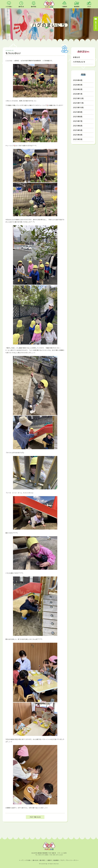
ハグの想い (9, 7)
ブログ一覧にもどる (35, 817)
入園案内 (64, 7)
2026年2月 (78, 89)
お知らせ (76, 57)
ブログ (89, 7)
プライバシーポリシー (72, 860)
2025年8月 (78, 117)
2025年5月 (78, 130)
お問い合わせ (96, 25)
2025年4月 (78, 135)
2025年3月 (78, 139)
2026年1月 (78, 94)
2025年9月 (78, 112)
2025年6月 (78, 126)
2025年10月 (78, 108)
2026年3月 (78, 85)
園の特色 (34, 7)
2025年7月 (78, 121)
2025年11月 (78, 103)
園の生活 (21, 7)
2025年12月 (78, 98)
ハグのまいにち (79, 62)
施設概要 (77, 7)
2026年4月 (78, 80)
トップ (21, 860)
